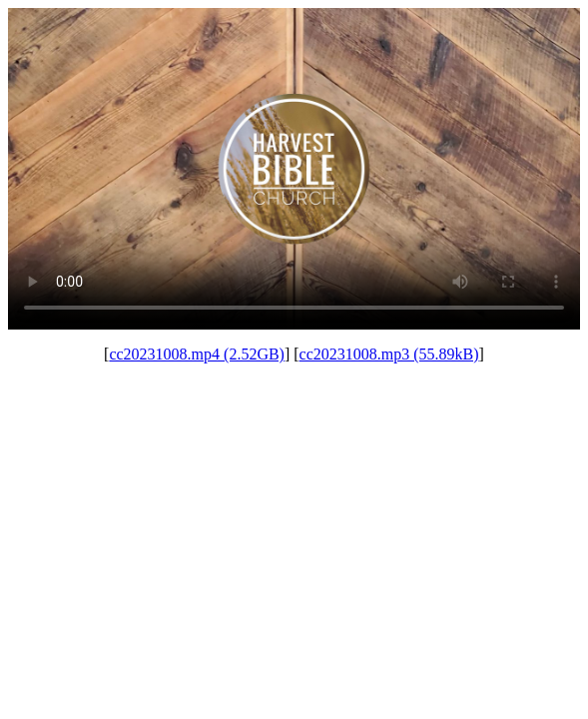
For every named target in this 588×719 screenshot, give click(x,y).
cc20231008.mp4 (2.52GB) (197, 354)
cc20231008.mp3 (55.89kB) (389, 354)
